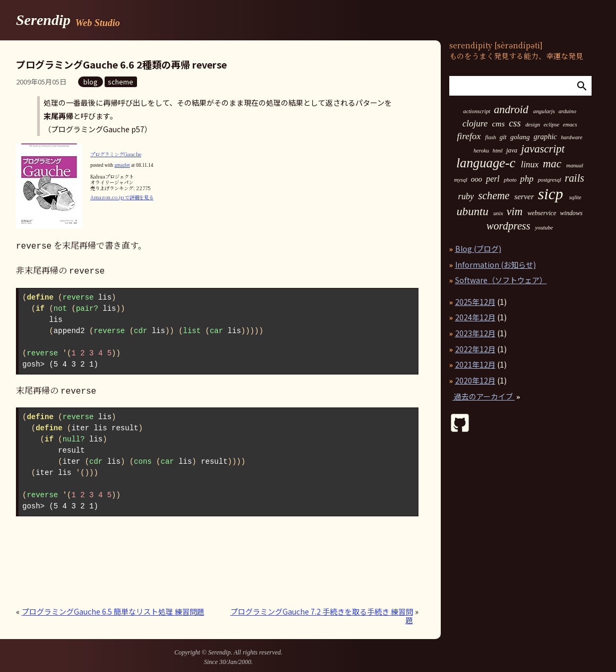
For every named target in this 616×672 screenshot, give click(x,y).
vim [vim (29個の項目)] (515, 212)
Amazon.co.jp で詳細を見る (122, 197)
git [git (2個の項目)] (503, 137)
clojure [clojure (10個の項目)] (475, 124)
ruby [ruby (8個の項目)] (466, 197)
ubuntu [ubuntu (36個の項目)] (473, 212)
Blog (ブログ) (478, 249)
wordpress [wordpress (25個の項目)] (508, 226)
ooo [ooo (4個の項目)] (477, 179)
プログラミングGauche (116, 154)
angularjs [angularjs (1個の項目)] (544, 112)
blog (91, 82)
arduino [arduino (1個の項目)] (567, 112)
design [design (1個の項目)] (533, 125)
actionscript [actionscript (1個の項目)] (477, 112)
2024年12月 (475, 317)
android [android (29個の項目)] (511, 110)
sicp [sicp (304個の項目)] (550, 194)
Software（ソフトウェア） (501, 280)
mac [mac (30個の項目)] (552, 164)
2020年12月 (475, 380)
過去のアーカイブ (484, 396)
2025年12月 (475, 302)
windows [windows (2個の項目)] (571, 213)
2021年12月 (475, 364)
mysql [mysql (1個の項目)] (461, 180)
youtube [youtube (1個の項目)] (544, 228)
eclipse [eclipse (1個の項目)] (552, 125)
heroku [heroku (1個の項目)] (481, 151)
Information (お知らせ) (495, 265)
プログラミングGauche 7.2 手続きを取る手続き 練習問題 (322, 613)
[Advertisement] (140, 563)
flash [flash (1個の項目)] (490, 138)
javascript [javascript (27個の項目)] (543, 149)
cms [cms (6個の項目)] (498, 124)
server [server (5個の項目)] (524, 197)
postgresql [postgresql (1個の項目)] (550, 180)
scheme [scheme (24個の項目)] (494, 195)
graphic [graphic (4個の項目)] (545, 137)
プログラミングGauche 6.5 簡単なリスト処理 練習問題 (113, 609)
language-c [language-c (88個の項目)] (486, 163)
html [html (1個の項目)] (498, 151)
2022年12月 (475, 349)
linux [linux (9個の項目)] (530, 165)
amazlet (122, 165)
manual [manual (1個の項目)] (575, 166)
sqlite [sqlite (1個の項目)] (575, 198)
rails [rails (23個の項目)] (574, 178)
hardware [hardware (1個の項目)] (572, 138)
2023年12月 (475, 333)
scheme (121, 82)
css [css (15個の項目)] (515, 123)
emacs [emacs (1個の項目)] (570, 125)
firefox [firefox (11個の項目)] (469, 136)
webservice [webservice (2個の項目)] (542, 213)
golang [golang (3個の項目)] (520, 137)
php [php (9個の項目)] (527, 179)
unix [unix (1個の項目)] (498, 214)
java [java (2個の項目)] (512, 150)
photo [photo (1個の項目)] (510, 180)
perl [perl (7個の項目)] (493, 179)
